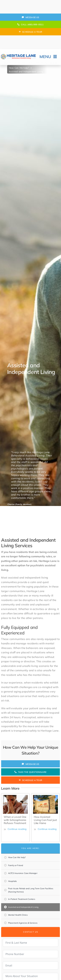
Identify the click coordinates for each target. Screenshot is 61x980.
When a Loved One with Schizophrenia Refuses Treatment (15, 820)
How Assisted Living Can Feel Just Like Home (45, 820)
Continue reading (15, 829)
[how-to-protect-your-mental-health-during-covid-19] (15, 796)
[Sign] (45, 796)
